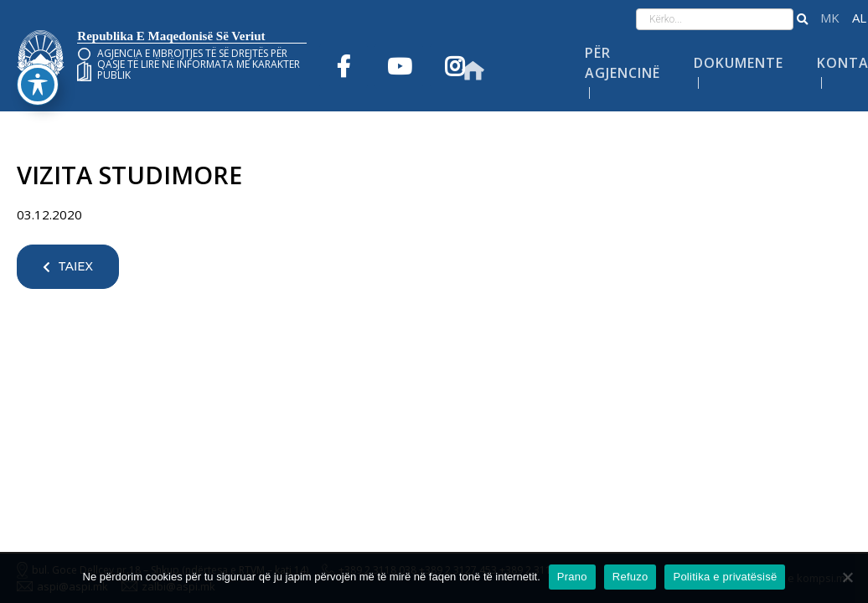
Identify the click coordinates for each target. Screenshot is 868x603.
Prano (572, 577)
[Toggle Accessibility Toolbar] (38, 51)
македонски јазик (830, 18)
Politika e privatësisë (725, 577)
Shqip (859, 18)
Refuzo (630, 577)
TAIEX (68, 266)
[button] (802, 19)
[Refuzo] (847, 577)
